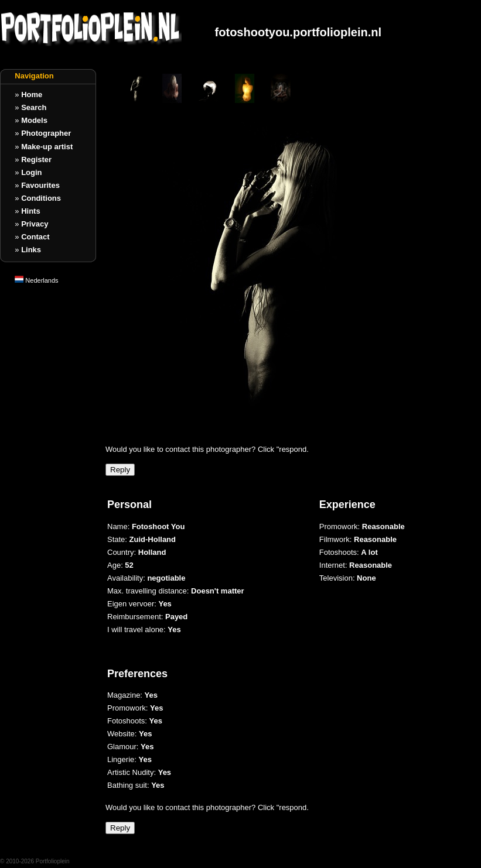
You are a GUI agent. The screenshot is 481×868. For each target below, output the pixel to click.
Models (34, 120)
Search (34, 107)
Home (32, 95)
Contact (35, 237)
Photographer (46, 133)
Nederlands (36, 280)
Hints (31, 211)
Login (31, 172)
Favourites (40, 185)
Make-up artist (47, 147)
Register (36, 159)
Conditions (41, 198)
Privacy (35, 224)
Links (31, 250)
